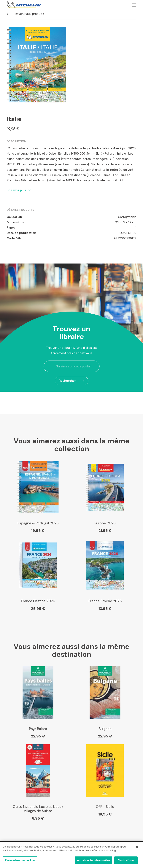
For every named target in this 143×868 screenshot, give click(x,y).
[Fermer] (137, 847)
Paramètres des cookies (20, 860)
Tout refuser (126, 860)
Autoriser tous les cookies (93, 860)
